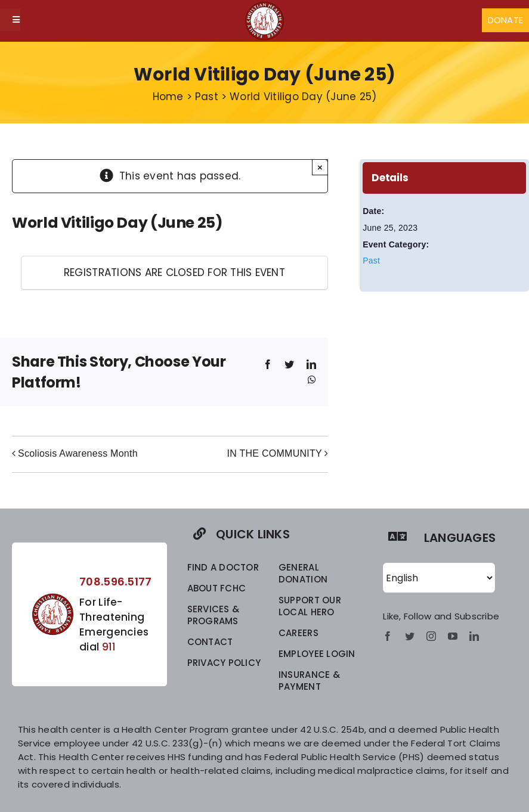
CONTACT (210, 642)
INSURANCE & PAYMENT (309, 681)
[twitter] (410, 636)
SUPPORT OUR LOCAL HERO (310, 606)
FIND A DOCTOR (223, 567)
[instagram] (431, 636)
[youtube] (453, 636)
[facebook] (388, 636)
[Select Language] (439, 578)
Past (371, 261)
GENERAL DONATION (303, 573)
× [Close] (320, 167)
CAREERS (298, 633)
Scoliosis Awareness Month (78, 453)
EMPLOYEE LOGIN (317, 654)
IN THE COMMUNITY (275, 453)
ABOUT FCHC (217, 588)
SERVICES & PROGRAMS (214, 615)
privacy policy (224, 663)
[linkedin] (474, 636)
